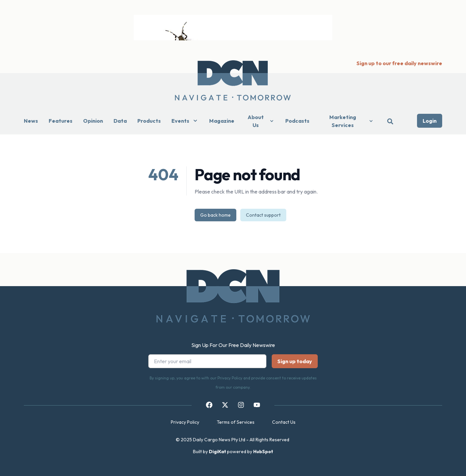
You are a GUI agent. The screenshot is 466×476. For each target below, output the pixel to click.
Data (120, 121)
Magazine (222, 121)
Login (430, 121)
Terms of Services (236, 422)
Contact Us (284, 422)
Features (61, 121)
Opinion (93, 121)
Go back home (215, 215)
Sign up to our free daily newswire (399, 63)
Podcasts (297, 121)
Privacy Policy (185, 422)
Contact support (263, 215)
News (31, 121)
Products (149, 121)
